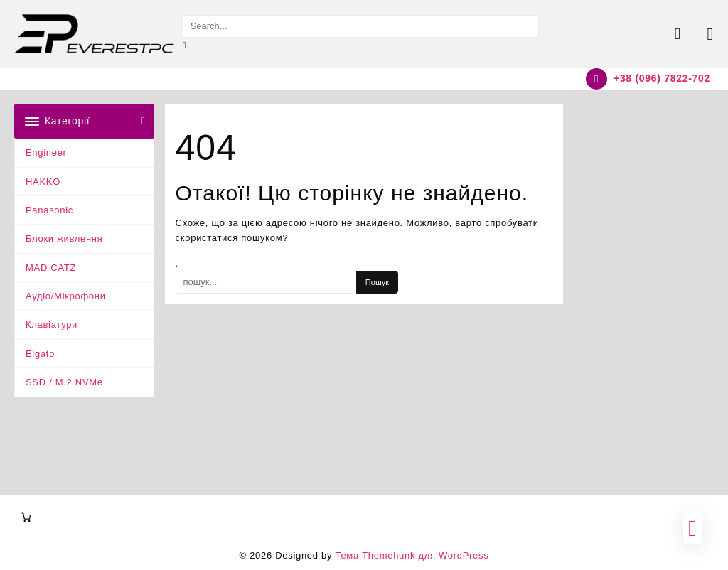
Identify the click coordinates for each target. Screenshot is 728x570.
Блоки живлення (64, 238)
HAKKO (43, 182)
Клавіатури (52, 324)
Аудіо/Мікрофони (66, 296)
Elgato (40, 354)
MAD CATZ (51, 268)
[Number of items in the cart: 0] (26, 517)
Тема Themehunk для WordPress (412, 555)
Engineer (46, 152)
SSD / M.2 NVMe (64, 382)
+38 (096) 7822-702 (662, 78)
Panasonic (49, 210)
